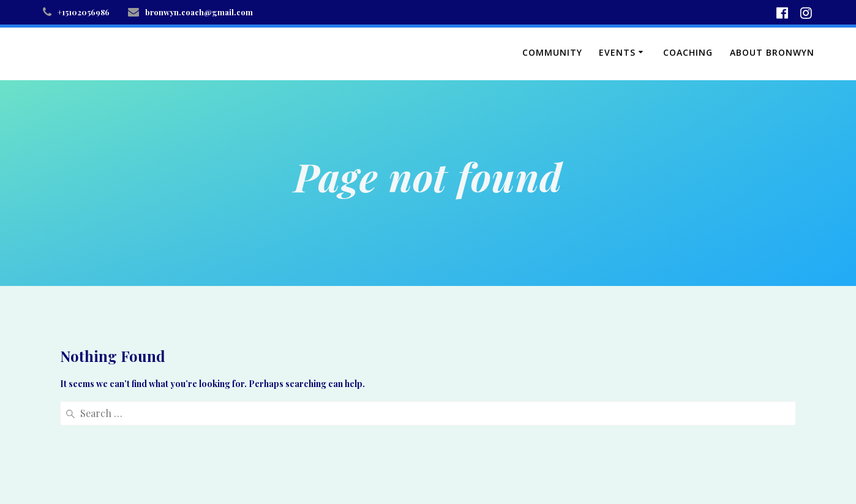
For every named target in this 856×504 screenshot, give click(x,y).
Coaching (688, 52)
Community (552, 52)
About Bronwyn (772, 52)
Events (617, 52)
